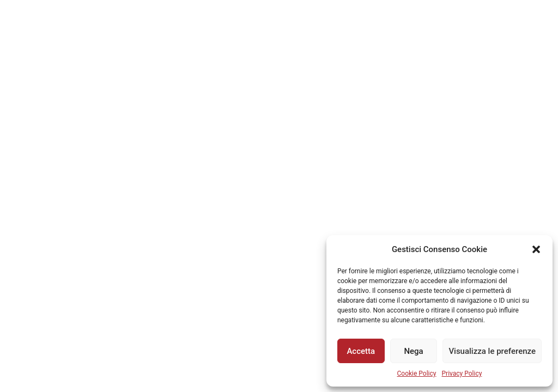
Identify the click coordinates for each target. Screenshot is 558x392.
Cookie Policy (417, 373)
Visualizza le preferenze (492, 351)
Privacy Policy (462, 373)
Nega (413, 351)
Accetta (361, 351)
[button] (536, 249)
